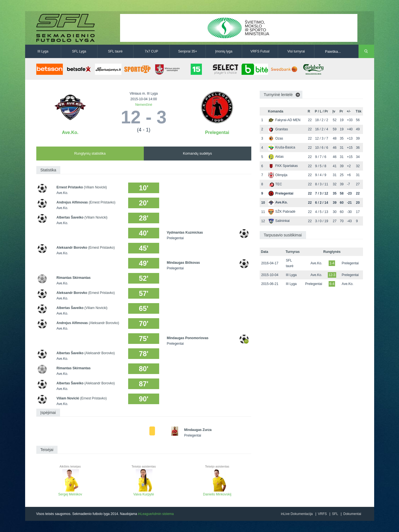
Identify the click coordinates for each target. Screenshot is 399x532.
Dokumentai (352, 514)
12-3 (332, 275)
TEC (275, 184)
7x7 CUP (151, 51)
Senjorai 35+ (188, 51)
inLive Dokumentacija (297, 514)
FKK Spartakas (283, 166)
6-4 (332, 284)
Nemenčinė (144, 105)
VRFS (322, 514)
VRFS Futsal (260, 51)
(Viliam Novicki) (95, 187)
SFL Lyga (79, 51)
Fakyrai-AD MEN (284, 120)
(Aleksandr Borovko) (104, 323)
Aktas (276, 157)
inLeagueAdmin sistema (156, 514)
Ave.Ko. (70, 132)
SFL (335, 514)
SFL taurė (115, 51)
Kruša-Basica (282, 147)
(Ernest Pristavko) (102, 202)
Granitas (278, 129)
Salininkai (279, 221)
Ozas (276, 138)
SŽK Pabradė (282, 212)
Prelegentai (217, 132)
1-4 (332, 263)
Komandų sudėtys (197, 153)
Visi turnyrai (296, 51)
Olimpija (278, 175)
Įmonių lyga (224, 51)
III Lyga (43, 51)
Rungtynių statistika (90, 153)
